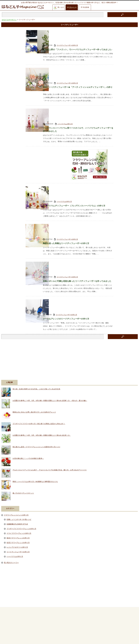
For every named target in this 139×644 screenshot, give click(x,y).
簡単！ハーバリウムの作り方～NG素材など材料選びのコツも (35, 403)
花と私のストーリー (11, 484)
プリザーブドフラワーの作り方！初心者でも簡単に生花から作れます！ (39, 345)
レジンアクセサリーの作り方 (17, 469)
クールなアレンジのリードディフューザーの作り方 (69, 240)
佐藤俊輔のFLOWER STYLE (17, 445)
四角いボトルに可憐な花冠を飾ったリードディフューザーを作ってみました (78, 213)
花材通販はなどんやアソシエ (12, 635)
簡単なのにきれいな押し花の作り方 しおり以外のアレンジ (34, 333)
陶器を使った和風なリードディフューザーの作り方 (69, 186)
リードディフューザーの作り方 (67, 32)
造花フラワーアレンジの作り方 (18, 459)
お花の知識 (6, 610)
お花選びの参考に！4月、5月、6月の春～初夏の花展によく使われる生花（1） (42, 357)
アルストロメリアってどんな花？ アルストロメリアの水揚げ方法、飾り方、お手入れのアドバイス (50, 391)
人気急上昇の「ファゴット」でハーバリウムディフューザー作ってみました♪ (78, 38)
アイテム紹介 (6, 616)
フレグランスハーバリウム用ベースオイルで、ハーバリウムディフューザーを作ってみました (78, 96)
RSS (11, 586)
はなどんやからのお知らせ (11, 629)
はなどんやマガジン (18, 641)
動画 (3, 622)
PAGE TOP (69, 597)
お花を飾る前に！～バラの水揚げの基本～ (28, 380)
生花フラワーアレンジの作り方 (18, 464)
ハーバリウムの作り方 (65, 90)
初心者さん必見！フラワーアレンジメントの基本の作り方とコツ (36, 368)
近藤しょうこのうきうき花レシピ (19, 441)
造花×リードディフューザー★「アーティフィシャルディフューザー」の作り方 (76, 67)
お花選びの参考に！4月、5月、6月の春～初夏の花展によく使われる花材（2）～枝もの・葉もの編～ (50, 322)
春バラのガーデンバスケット (23, 414)
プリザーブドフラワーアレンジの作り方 (21, 450)
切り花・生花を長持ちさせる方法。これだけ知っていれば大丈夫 (36, 310)
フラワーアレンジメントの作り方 (16, 436)
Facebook (13, 579)
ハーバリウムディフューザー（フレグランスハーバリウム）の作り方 (78, 161)
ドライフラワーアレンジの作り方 (19, 455)
